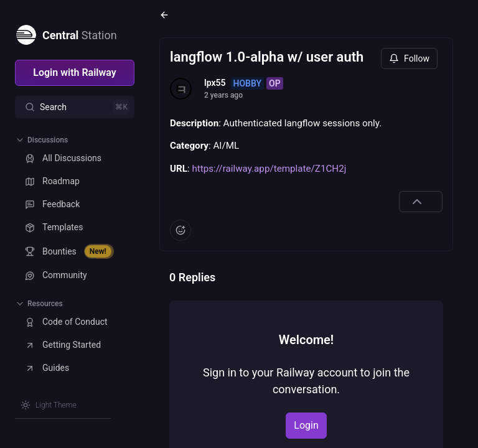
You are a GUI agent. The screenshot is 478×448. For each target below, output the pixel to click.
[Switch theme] (49, 405)
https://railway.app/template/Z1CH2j (269, 169)
